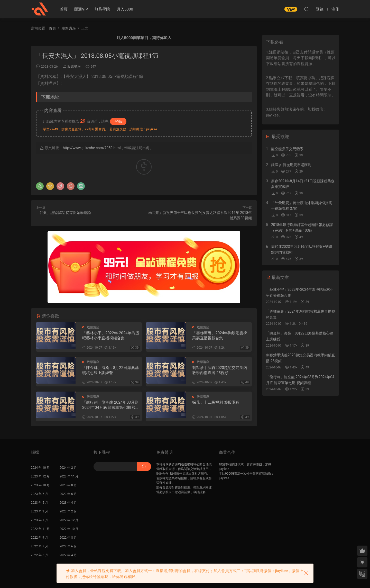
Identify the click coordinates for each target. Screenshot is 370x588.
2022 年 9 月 (39, 538)
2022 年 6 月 (68, 546)
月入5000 (125, 9)
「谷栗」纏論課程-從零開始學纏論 (63, 213)
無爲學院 (102, 9)
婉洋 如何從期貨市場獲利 (291, 165)
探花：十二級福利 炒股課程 (216, 402)
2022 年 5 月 (39, 555)
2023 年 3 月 (39, 511)
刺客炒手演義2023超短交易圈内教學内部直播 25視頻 (220, 370)
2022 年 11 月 (40, 529)
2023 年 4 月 (68, 503)
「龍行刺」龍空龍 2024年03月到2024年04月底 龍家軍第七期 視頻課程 (111, 405)
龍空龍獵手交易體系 (287, 149)
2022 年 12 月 (69, 520)
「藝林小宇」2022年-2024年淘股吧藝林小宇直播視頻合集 (111, 336)
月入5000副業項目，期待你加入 (144, 38)
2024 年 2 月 (68, 468)
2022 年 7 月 (39, 546)
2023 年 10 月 (40, 485)
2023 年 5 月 (39, 503)
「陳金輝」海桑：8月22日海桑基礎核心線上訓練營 (110, 370)
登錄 (118, 121)
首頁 (64, 9)
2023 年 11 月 (69, 476)
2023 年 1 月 (39, 520)
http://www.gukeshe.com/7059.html (92, 148)
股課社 (40, 9)
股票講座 (74, 66)
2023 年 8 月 (68, 485)
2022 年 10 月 (69, 529)
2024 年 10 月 (40, 468)
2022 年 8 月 (68, 538)
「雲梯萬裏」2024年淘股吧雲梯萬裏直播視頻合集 (220, 336)
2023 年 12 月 (40, 476)
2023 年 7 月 (39, 494)
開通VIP (81, 9)
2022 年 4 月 (68, 555)
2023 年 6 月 (68, 494)
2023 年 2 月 (68, 511)
